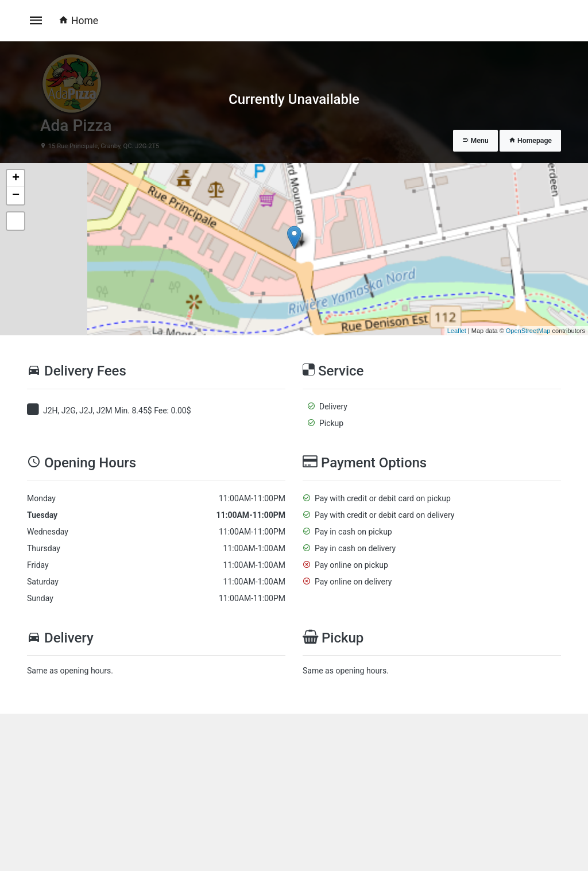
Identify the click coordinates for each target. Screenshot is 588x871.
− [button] (16, 196)
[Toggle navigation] (36, 21)
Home (78, 21)
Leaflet (457, 331)
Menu (475, 141)
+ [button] (16, 179)
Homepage (530, 141)
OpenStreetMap (528, 331)
